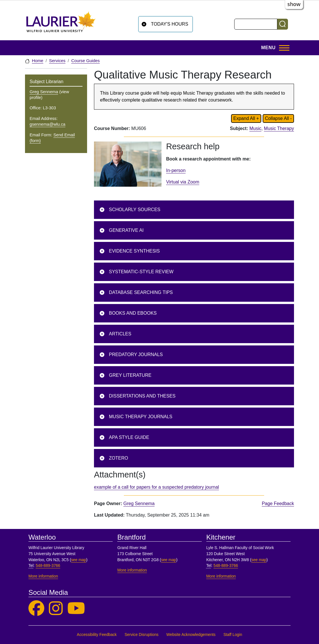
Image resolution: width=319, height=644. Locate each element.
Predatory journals (136, 355)
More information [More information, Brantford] (132, 570)
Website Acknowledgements (191, 635)
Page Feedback (278, 503)
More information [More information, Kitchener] (221, 576)
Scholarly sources (135, 210)
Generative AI (126, 230)
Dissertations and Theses (142, 396)
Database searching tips (141, 292)
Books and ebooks (133, 313)
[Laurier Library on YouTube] (76, 608)
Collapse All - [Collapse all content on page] (278, 118)
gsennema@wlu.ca (47, 124)
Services (57, 61)
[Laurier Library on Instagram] (56, 608)
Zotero (119, 458)
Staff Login (233, 635)
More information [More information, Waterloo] (43, 576)
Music (255, 128)
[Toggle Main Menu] (274, 48)
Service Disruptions (141, 635)
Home (38, 61)
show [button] (294, 4)
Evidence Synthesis (134, 251)
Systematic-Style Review (141, 272)
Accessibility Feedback (97, 635)
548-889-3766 (48, 566)
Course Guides (85, 61)
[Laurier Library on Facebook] (36, 608)
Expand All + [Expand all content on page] (246, 118)
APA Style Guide (129, 437)
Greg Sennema (44, 92)
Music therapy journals (141, 417)
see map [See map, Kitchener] (259, 560)
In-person (176, 170)
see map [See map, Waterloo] (79, 560)
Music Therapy (279, 128)
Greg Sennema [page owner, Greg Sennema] (139, 503)
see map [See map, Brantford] (169, 560)
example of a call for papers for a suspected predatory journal (156, 487)
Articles (120, 334)
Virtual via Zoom (183, 182)
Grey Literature (130, 375)
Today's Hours (170, 24)
